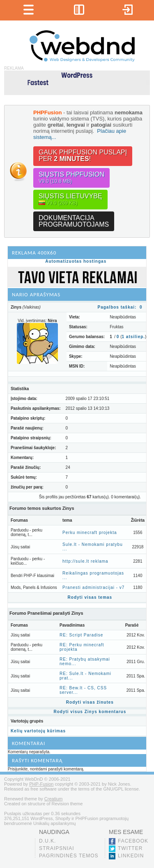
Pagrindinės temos (69, 856)
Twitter (130, 848)
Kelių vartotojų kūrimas (38, 731)
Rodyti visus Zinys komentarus (90, 712)
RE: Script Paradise (81, 635)
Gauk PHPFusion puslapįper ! (83, 156)
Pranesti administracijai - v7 (93, 587)
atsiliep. (134, 337)
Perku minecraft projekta (90, 533)
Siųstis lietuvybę (70, 199)
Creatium (54, 799)
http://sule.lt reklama (85, 561)
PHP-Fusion (41, 784)
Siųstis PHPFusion (71, 178)
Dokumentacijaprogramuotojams (74, 221)
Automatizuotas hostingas (76, 261)
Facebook (133, 841)
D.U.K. (47, 841)
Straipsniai (57, 848)
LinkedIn (131, 856)
